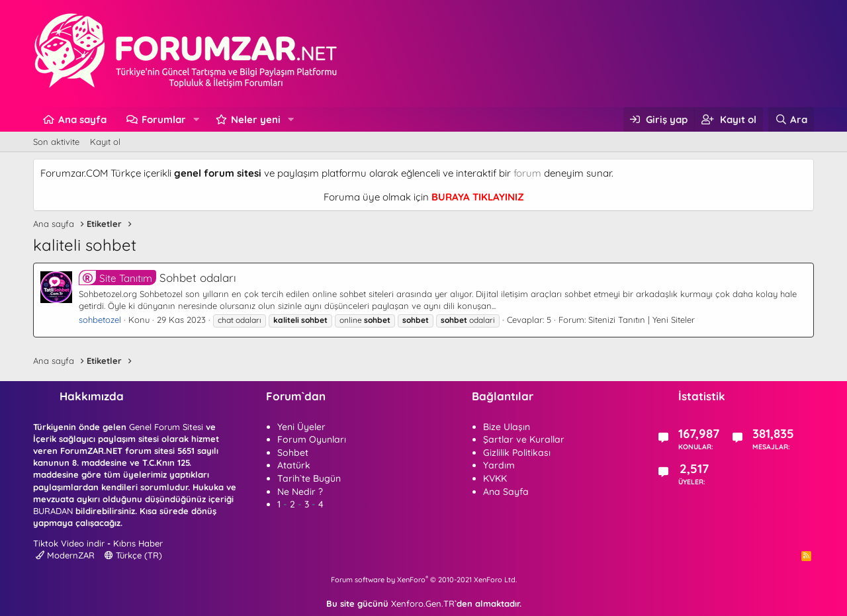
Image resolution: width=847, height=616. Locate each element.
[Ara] (791, 119)
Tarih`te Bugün (309, 478)
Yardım (499, 465)
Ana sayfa (82, 119)
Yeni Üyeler (301, 427)
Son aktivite (56, 142)
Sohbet (293, 453)
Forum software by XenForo (424, 580)
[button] (197, 119)
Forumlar (164, 119)
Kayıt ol (105, 142)
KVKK (495, 478)
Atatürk (294, 465)
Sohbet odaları (157, 278)
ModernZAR (65, 555)
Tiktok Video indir (69, 543)
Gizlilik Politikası (517, 453)
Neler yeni (256, 119)
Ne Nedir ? (300, 492)
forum (527, 173)
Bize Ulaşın (507, 427)
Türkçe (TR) (133, 555)
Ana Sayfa (506, 492)
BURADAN (53, 511)
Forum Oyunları (312, 439)
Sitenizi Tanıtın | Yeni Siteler (642, 320)
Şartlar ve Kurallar (524, 439)
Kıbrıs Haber (138, 543)
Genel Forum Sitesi (166, 427)
